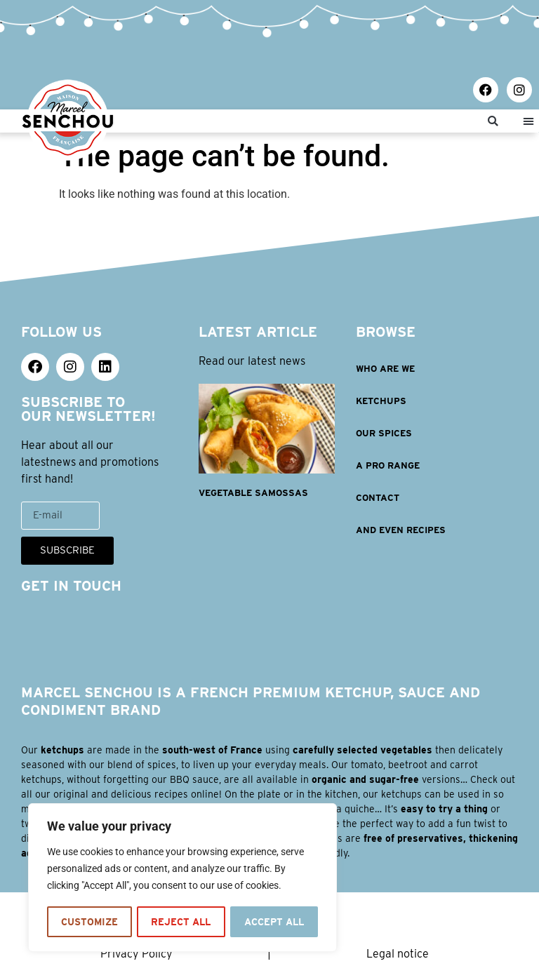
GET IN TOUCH (71, 586)
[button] (493, 121)
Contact (378, 498)
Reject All (180, 922)
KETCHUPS (381, 401)
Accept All (274, 922)
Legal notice (398, 954)
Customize (89, 922)
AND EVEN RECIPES (401, 530)
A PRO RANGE (388, 465)
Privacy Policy (137, 954)
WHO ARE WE (385, 369)
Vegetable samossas (253, 493)
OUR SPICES (384, 433)
